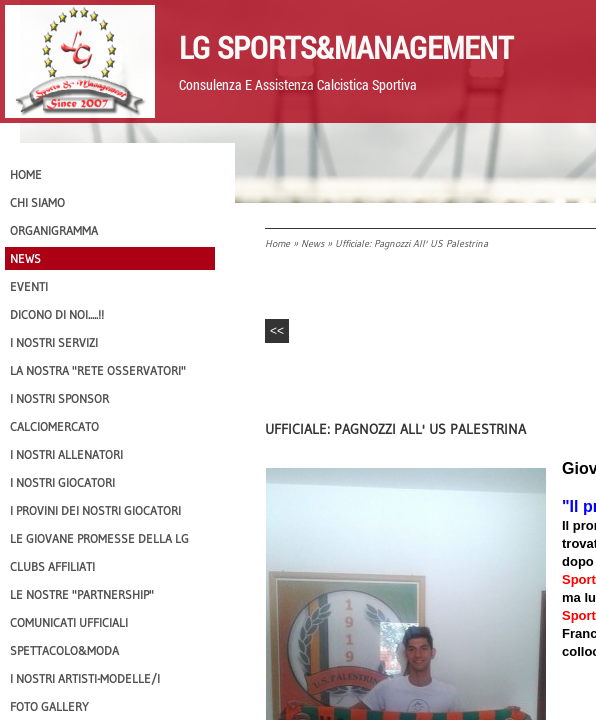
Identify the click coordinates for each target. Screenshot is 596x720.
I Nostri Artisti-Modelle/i (85, 678)
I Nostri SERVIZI (54, 342)
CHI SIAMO (37, 202)
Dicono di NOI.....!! (57, 314)
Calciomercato (54, 426)
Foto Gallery (49, 706)
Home (277, 243)
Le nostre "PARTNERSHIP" (82, 594)
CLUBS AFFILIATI (52, 566)
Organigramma (54, 230)
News (312, 243)
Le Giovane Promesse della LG (99, 538)
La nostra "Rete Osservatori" (98, 370)
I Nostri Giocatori (62, 482)
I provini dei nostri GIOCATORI (95, 510)
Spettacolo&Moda (64, 650)
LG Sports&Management (346, 47)
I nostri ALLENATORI (66, 454)
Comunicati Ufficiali (69, 622)
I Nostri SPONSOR (59, 398)
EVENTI (29, 286)
